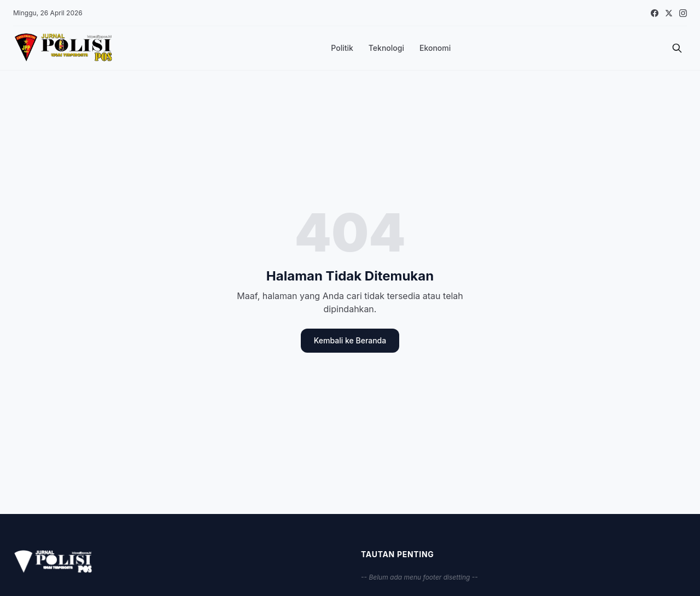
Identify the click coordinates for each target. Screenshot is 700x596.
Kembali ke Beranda (350, 340)
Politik (342, 48)
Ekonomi (435, 48)
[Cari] (677, 48)
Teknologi (386, 48)
